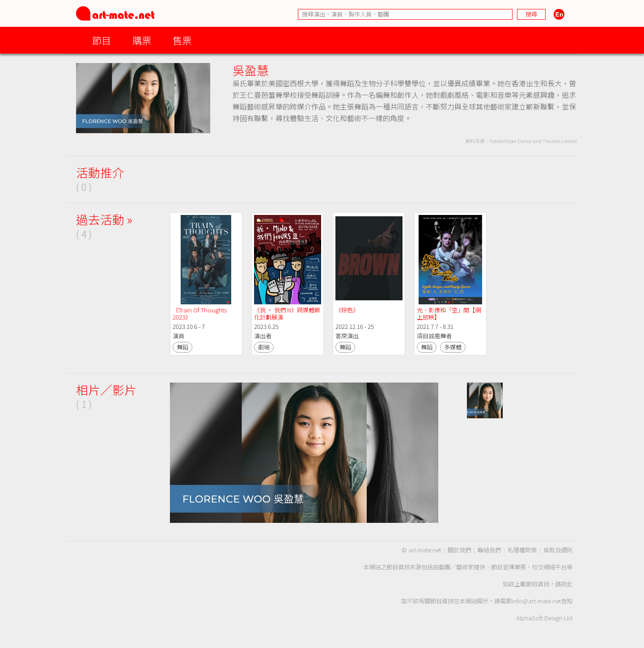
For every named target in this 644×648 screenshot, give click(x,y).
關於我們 (459, 550)
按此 (567, 584)
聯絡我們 (489, 550)
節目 (102, 40)
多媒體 (453, 347)
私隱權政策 (522, 550)
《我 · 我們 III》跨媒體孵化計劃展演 (287, 313)
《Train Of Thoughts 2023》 (200, 313)
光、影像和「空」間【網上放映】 (449, 313)
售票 (182, 40)
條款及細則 (558, 550)
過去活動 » (104, 219)
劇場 (264, 347)
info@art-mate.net (536, 601)
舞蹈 (182, 347)
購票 (142, 40)
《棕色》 (347, 310)
